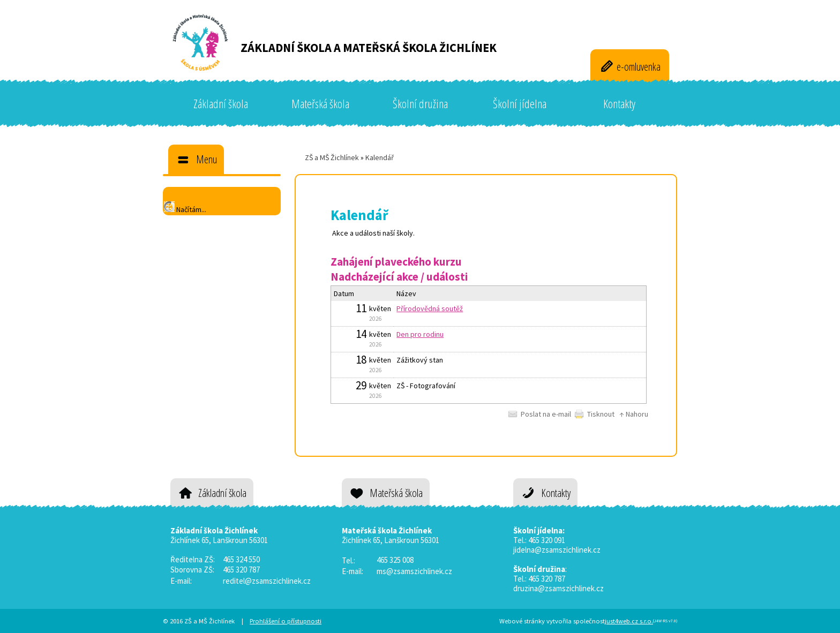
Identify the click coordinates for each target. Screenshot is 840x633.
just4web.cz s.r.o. (629, 621)
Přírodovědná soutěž (430, 308)
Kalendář (380, 157)
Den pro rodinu (420, 334)
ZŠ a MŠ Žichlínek (332, 157)
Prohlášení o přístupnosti (286, 621)
